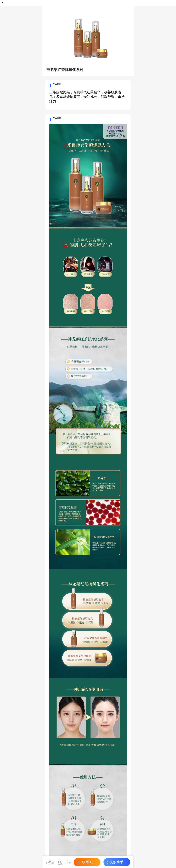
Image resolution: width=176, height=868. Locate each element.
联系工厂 (86, 862)
